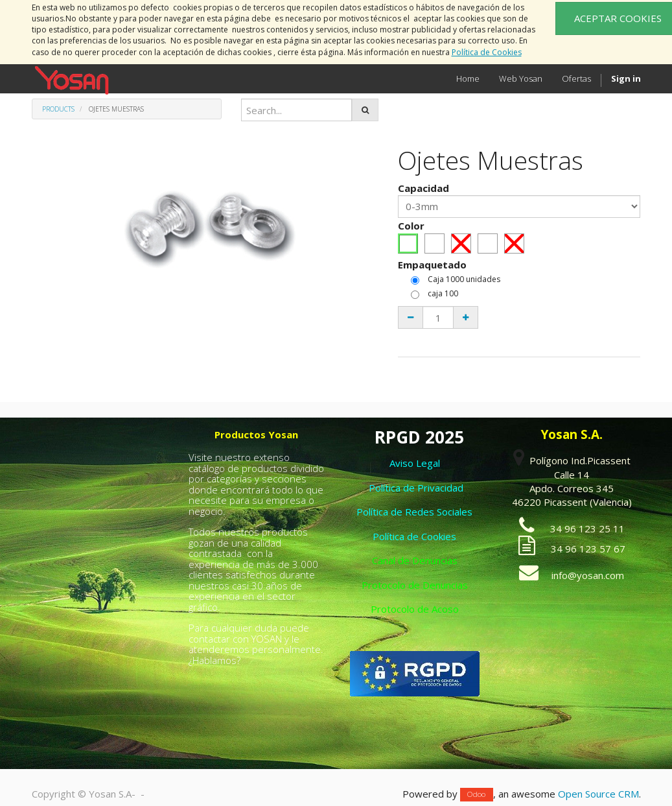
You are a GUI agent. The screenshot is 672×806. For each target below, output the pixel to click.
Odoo (476, 795)
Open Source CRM (598, 794)
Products (58, 109)
